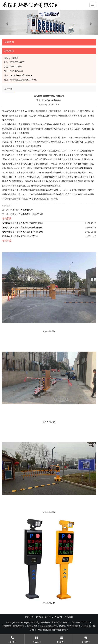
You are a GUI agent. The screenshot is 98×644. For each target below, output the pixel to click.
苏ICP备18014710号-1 (82, 622)
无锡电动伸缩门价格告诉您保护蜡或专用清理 (23, 222)
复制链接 (34, 622)
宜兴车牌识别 (49, 330)
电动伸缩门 (7, 123)
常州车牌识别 (49, 511)
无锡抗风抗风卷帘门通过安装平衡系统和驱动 (23, 227)
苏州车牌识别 (49, 421)
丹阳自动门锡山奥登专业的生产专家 (27, 213)
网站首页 (29, 617)
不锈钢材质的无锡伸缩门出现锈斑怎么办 (21, 235)
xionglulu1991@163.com (21, 74)
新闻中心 (49, 617)
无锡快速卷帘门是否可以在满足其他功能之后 (23, 231)
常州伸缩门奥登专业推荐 (22, 209)
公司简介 (39, 617)
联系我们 (69, 617)
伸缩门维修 (46, 123)
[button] (7, 22)
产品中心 (59, 617)
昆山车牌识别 (49, 602)
